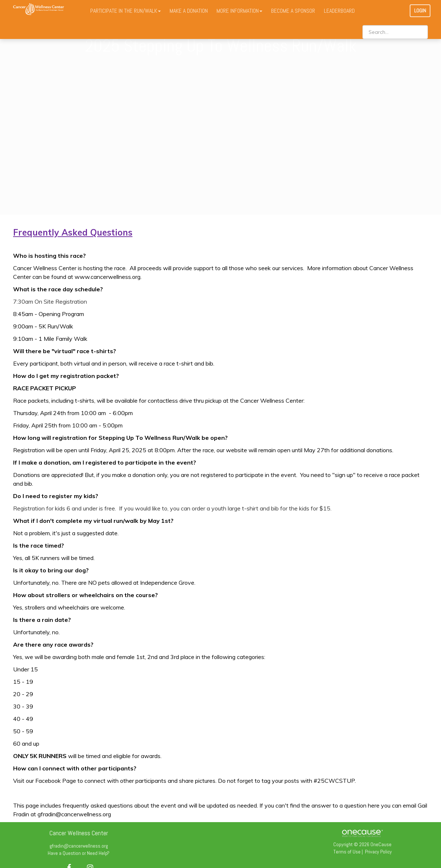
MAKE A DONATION (189, 11)
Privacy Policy (378, 852)
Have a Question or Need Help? (79, 853)
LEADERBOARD (339, 11)
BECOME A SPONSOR (293, 11)
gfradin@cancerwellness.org (79, 846)
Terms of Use (347, 852)
